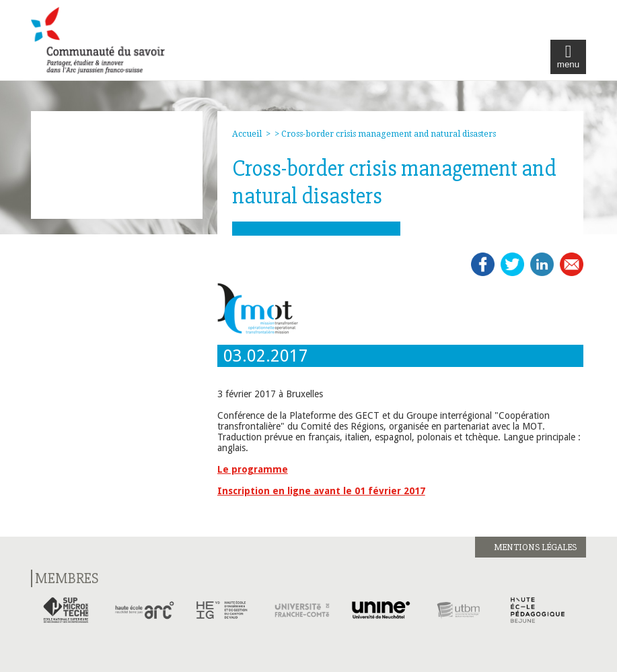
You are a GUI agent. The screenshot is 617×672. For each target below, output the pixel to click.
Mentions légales (535, 547)
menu (568, 57)
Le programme (253, 469)
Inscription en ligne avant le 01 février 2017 (321, 491)
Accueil (247, 134)
